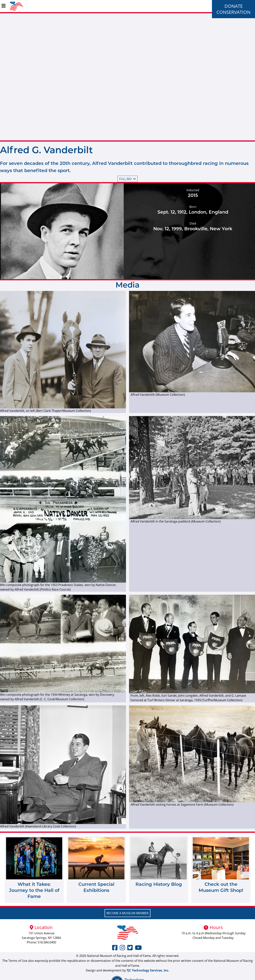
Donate (234, 6)
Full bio (127, 179)
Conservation (233, 12)
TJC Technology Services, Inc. (148, 970)
